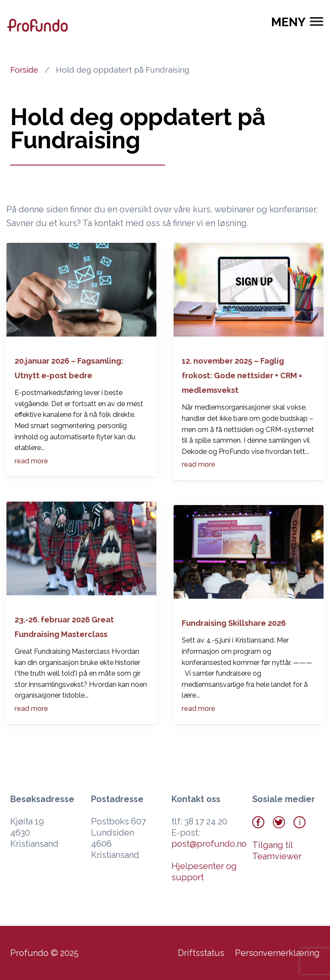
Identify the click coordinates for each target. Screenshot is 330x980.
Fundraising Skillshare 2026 (234, 623)
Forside (24, 70)
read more (31, 461)
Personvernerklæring (277, 953)
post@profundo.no (209, 844)
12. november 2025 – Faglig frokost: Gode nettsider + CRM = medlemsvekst (242, 375)
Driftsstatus (201, 953)
